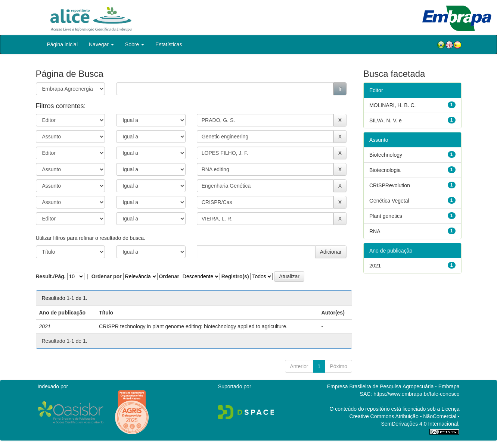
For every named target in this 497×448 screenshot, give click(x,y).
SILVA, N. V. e (386, 120)
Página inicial (63, 44)
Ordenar (169, 276)
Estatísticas (169, 44)
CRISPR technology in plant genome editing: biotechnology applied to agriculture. (193, 326)
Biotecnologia (385, 170)
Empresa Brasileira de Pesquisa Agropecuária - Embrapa (393, 386)
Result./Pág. (51, 276)
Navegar (101, 44)
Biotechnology (386, 155)
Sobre (135, 44)
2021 (375, 266)
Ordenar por (107, 276)
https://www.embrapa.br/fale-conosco (416, 394)
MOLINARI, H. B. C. (392, 105)
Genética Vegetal (389, 201)
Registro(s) (235, 276)
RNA (375, 231)
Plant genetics (386, 216)
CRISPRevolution (390, 185)
